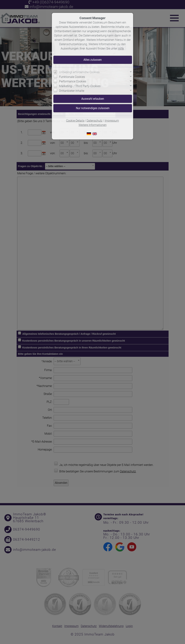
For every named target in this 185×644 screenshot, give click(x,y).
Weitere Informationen (93, 125)
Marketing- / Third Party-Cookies (80, 86)
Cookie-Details (75, 121)
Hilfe (121, 49)
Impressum (112, 121)
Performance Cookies (73, 81)
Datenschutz (94, 121)
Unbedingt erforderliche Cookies (79, 72)
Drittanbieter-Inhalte (72, 91)
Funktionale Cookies (72, 77)
